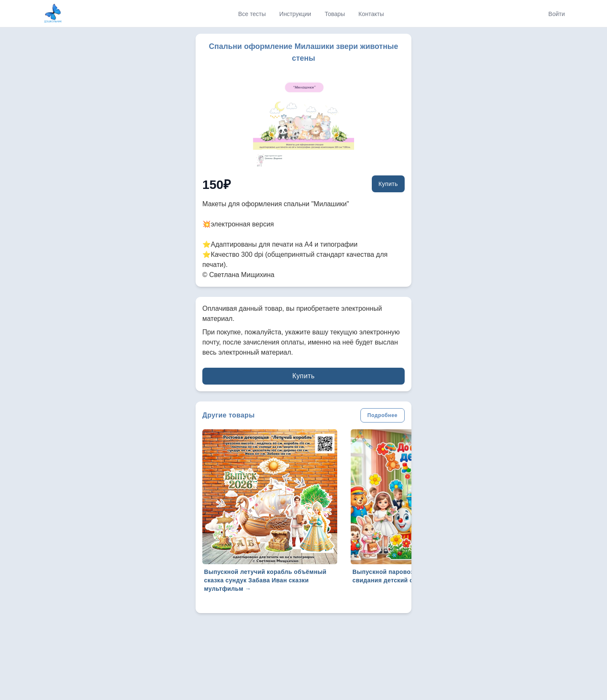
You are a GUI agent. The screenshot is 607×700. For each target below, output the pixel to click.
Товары (335, 14)
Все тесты (252, 14)
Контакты (371, 14)
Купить (388, 184)
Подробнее (383, 415)
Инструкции (295, 14)
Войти (557, 14)
